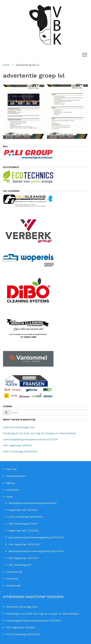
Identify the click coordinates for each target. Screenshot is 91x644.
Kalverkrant (12, 490)
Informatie (12, 579)
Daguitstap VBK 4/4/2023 (23, 510)
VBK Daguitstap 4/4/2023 (17, 445)
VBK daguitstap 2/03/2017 (24, 558)
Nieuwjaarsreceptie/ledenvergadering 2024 (33, 503)
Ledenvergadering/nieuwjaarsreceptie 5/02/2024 (30, 439)
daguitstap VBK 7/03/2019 (24, 531)
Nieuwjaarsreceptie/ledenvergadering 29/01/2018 (36, 551)
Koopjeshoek (13, 586)
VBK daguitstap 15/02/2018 (24, 544)
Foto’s (10, 497)
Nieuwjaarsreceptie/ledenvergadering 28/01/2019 (36, 537)
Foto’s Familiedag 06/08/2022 (20, 451)
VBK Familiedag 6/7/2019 (23, 524)
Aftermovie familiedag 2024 (19, 427)
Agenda (10, 483)
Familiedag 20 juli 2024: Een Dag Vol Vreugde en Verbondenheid (39, 433)
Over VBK (11, 469)
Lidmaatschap (14, 572)
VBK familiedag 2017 (20, 565)
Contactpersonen (16, 476)
